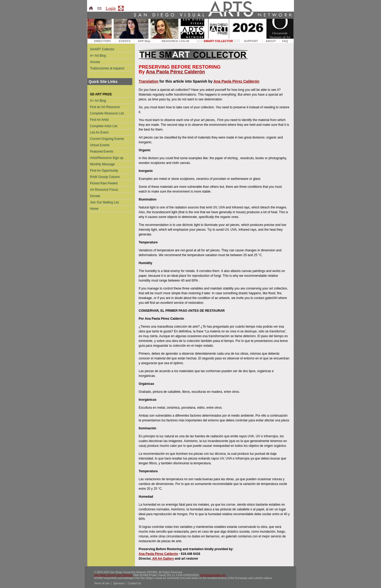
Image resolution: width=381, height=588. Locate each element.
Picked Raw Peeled (104, 183)
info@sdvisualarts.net (213, 575)
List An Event (99, 132)
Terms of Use (102, 583)
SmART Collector (102, 49)
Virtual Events (100, 145)
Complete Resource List (107, 113)
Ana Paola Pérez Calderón (175, 72)
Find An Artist (99, 120)
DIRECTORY (102, 41)
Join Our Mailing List (104, 202)
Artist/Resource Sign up (107, 158)
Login (111, 8)
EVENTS (125, 41)
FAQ (285, 41)
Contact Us (135, 583)
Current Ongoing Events (107, 139)
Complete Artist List (104, 126)
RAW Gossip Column (105, 177)
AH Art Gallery (163, 559)
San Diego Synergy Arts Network (114, 575)
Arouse (95, 62)
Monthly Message (102, 164)
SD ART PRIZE (101, 94)
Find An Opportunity (104, 171)
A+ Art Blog (98, 56)
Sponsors (119, 583)
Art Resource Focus (104, 190)
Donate (95, 196)
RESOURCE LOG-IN (175, 41)
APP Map (144, 41)
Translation (149, 81)
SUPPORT (251, 41)
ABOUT (271, 41)
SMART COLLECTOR (218, 41)
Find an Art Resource (105, 107)
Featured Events (102, 152)
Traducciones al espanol (107, 68)
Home (94, 209)
